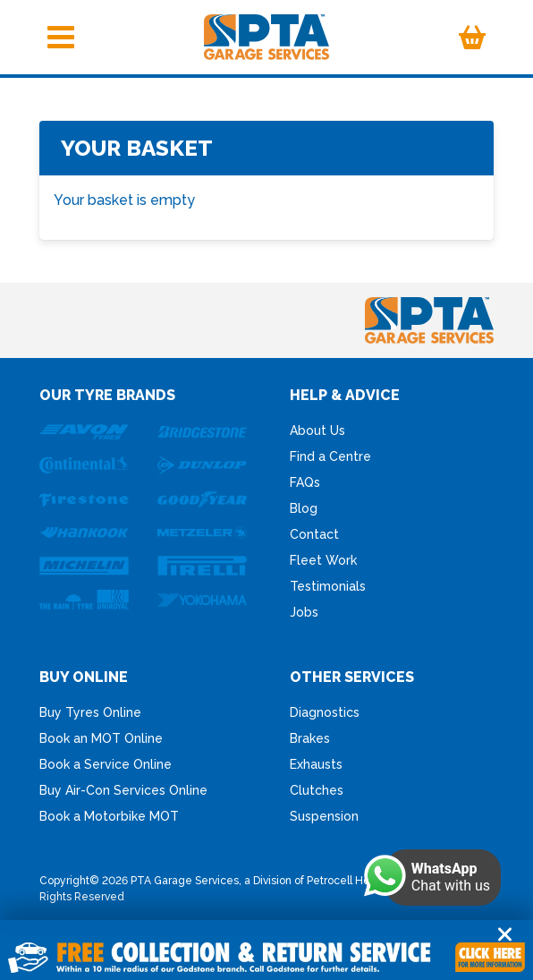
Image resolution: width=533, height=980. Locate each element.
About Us (317, 430)
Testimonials (328, 586)
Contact (314, 534)
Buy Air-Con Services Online (123, 790)
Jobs (304, 612)
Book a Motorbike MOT (109, 816)
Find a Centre (330, 456)
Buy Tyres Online (90, 712)
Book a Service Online (106, 764)
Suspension (324, 816)
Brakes (310, 738)
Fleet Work (323, 560)
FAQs (305, 482)
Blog (304, 508)
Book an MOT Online (101, 738)
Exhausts (316, 764)
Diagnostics (325, 712)
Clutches (317, 790)
